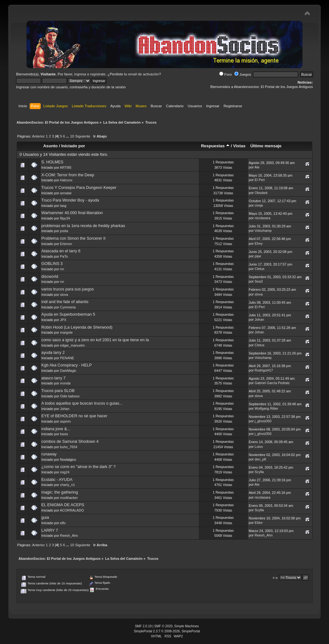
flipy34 (65, 218)
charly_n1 (67, 485)
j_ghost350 (263, 421)
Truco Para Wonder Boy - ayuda (70, 200)
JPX (63, 320)
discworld (50, 276)
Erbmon (66, 244)
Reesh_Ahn (69, 536)
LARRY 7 (50, 530)
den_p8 (260, 459)
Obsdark (261, 193)
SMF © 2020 (163, 626)
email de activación (144, 74)
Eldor (258, 523)
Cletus (259, 269)
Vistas (239, 146)
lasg (63, 206)
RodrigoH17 (264, 370)
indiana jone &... (56, 429)
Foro (226, 74)
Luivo (259, 447)
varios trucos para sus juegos (68, 289)
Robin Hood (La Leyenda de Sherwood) (77, 327)
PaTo (64, 256)
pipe (258, 256)
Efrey (258, 243)
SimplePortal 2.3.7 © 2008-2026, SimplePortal (167, 631)
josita (64, 231)
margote (66, 332)
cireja (259, 205)
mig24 (65, 472)
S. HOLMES (52, 162)
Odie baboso (70, 396)
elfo (63, 523)
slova (64, 295)
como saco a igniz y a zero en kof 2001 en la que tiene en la (95, 340)
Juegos (243, 74)
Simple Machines (186, 626)
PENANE (67, 358)
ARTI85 (66, 167)
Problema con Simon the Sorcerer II (73, 238)
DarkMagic (68, 371)
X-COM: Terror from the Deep (68, 175)
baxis (64, 434)
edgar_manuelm (72, 345)
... (68, 136)
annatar (66, 193)
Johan (259, 319)
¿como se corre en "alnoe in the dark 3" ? (78, 467)
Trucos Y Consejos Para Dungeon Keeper (79, 187)
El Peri (260, 180)
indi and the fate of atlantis (65, 302)
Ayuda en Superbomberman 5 (68, 314)
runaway (49, 454)
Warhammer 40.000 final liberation (72, 213)
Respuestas (215, 146)
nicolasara (262, 218)
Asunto (50, 146)
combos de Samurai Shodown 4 (70, 441)
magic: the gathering (60, 492)
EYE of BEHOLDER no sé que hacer (74, 416)
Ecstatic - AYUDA (57, 480)
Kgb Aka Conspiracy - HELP (67, 365)
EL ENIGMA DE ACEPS (63, 505)
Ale (257, 167)
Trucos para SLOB (58, 391)
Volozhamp (263, 231)
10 (72, 136)
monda (65, 383)
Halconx (66, 180)
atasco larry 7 (53, 378)
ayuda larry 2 (53, 352)
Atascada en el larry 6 (61, 251)
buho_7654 (68, 447)
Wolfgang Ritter (266, 408)
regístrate (98, 74)
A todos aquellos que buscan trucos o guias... (82, 403)
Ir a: (276, 578)
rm (62, 269)
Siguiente (83, 136)
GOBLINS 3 (52, 263)
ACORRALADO (72, 510)
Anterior (38, 136)
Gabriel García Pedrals (272, 383)
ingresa (80, 74)
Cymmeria (68, 307)
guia (45, 517)
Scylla (259, 472)
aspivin (65, 421)
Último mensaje (266, 146)
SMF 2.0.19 (143, 626)
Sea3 (258, 281)
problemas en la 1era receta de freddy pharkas (83, 226)
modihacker (69, 498)
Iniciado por (73, 146)
